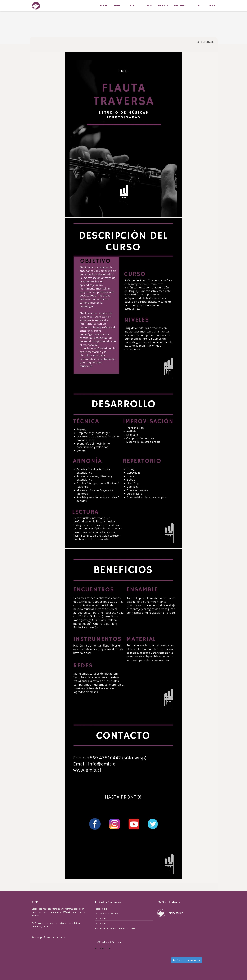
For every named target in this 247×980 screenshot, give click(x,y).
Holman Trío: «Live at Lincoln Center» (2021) (115, 928)
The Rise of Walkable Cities (107, 914)
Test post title (101, 909)
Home (203, 42)
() (212, 6)
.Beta (61, 937)
